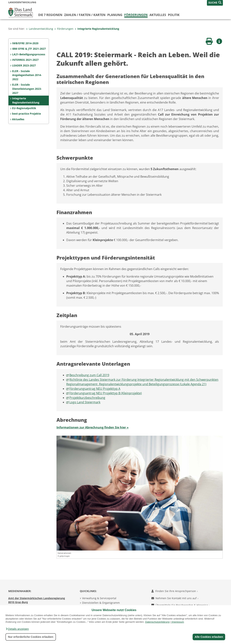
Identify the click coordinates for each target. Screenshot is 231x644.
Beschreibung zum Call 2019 (89, 375)
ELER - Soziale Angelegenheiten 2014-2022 (27, 75)
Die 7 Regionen (50, 15)
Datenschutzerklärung (157, 622)
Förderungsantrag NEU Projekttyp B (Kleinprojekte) (106, 393)
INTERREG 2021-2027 (25, 60)
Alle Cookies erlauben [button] (209, 637)
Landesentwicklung (40, 29)
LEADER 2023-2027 (24, 65)
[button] (17, 629)
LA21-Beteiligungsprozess (29, 54)
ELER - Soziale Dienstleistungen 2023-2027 (27, 89)
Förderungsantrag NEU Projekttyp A (95, 389)
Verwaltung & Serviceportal (99, 598)
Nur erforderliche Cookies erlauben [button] (31, 637)
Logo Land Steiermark (85, 402)
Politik (174, 15)
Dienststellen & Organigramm (101, 603)
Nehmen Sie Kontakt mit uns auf (175, 598)
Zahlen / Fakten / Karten (85, 15)
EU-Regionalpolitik (24, 108)
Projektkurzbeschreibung (87, 398)
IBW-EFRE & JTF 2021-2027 (29, 49)
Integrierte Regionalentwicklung (97, 29)
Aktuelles (158, 15)
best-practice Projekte (26, 114)
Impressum (178, 622)
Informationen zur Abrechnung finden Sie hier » (93, 427)
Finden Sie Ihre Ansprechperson (175, 591)
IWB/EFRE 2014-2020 (25, 43)
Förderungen (136, 15)
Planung (115, 15)
